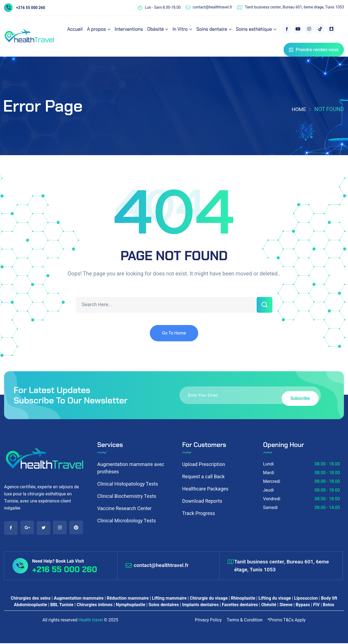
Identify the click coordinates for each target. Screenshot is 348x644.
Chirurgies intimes (95, 605)
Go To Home (174, 333)
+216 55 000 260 (31, 8)
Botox (329, 605)
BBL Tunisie (62, 605)
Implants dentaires (200, 605)
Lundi (268, 464)
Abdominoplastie (30, 605)
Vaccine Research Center (125, 509)
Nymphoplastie (131, 605)
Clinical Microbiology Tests (127, 521)
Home (298, 109)
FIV (316, 605)
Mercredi (272, 482)
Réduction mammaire (128, 599)
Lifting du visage (275, 599)
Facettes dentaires (240, 605)
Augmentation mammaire (79, 599)
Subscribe (298, 395)
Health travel (91, 621)
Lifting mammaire (169, 599)
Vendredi (272, 499)
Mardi (269, 473)
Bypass (303, 605)
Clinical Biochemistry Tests (127, 496)
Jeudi (268, 490)
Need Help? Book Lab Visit (58, 562)
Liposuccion (306, 599)
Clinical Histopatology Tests (128, 484)
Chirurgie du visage (209, 599)
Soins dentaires (164, 605)
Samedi (271, 508)
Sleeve (286, 605)
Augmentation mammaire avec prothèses (131, 468)
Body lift (329, 599)
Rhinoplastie (243, 599)
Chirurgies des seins (31, 599)
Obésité (269, 605)
